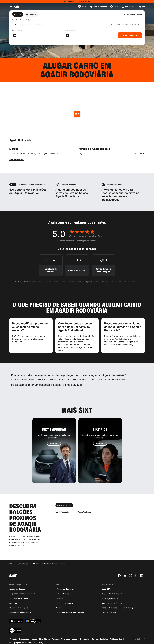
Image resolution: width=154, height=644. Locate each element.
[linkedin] (142, 575)
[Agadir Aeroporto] (62, 512)
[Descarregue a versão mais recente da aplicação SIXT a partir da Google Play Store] (33, 621)
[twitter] (131, 575)
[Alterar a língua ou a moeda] (114, 7)
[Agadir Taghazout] (85, 512)
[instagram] (136, 575)
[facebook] (119, 575)
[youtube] (125, 575)
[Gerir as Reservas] (98, 7)
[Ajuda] (82, 7)
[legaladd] (77, 630)
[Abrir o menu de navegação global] (11, 7)
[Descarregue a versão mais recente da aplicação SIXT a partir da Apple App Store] (16, 621)
